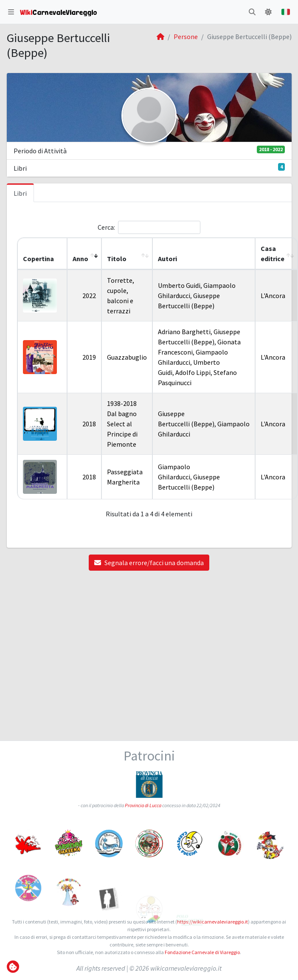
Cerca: (106, 227)
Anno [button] (80, 259)
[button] (11, 12)
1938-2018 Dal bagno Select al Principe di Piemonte (122, 424)
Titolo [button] (117, 259)
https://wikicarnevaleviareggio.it (212, 922)
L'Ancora (273, 296)
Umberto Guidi (179, 285)
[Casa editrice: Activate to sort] (276, 254)
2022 (89, 296)
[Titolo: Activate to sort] (127, 254)
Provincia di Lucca (143, 807)
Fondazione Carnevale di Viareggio (202, 952)
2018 (89, 424)
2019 (89, 357)
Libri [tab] (20, 193)
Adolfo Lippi (193, 372)
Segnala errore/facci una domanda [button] (149, 563)
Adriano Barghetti (184, 332)
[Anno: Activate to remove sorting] (84, 254)
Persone (186, 37)
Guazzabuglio (127, 357)
